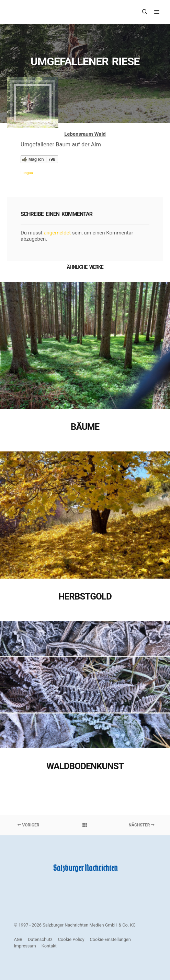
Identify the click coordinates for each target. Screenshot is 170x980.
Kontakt (49, 946)
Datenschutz (40, 939)
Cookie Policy (71, 939)
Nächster (141, 825)
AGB (18, 939)
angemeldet (57, 233)
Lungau (27, 173)
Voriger (29, 825)
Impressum (25, 946)
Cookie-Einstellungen (110, 939)
